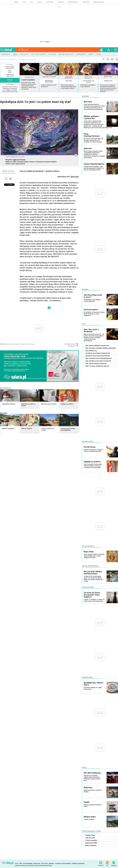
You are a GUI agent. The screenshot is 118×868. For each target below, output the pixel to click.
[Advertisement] (59, 24)
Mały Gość (86, 2)
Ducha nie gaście (91, 310)
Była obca (88, 102)
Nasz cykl (108, 77)
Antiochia (88, 149)
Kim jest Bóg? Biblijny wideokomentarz (93, 573)
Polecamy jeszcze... (88, 442)
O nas (16, 863)
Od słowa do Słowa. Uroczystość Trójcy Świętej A (92, 595)
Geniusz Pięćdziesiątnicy (94, 164)
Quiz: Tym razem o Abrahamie (91, 330)
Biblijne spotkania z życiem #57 (91, 117)
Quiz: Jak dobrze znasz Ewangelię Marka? (98, 358)
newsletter (101, 862)
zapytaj (40, 2)
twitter (117, 59)
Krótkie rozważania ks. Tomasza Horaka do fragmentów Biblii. (93, 450)
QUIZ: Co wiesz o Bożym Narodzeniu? (97, 366)
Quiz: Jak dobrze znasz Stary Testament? (98, 361)
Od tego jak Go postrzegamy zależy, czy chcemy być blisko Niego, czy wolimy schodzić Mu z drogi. (93, 579)
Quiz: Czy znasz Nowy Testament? (96, 364)
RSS (107, 862)
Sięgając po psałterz (92, 462)
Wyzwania (85, 290)
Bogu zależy (69, 81)
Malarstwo (88, 788)
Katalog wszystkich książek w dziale (93, 806)
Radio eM (61, 2)
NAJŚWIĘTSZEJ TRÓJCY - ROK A (49, 82)
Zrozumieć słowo (49, 77)
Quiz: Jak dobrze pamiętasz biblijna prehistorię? (100, 348)
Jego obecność (90, 838)
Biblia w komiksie (91, 845)
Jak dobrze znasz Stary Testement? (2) (97, 356)
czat (32, 2)
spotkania (50, 2)
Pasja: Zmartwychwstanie (92, 135)
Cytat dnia (10, 85)
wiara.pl (8, 50)
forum (16, 2)
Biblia (24, 50)
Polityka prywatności (78, 863)
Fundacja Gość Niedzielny (63, 863)
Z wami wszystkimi (28, 80)
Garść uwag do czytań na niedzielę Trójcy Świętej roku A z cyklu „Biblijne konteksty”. (68, 87)
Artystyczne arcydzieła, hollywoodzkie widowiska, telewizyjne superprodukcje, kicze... (92, 778)
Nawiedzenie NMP (91, 843)
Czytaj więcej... (29, 93)
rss (108, 59)
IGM (21, 863)
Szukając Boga (90, 835)
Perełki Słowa (90, 447)
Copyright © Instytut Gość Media (24, 866)
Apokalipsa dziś (108, 81)
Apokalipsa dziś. (68, 177)
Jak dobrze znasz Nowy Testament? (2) (98, 353)
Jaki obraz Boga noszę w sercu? (88, 82)
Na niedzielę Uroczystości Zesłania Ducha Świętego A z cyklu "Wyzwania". (94, 314)
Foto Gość (45, 863)
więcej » (10, 93)
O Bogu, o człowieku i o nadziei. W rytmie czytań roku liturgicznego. (94, 600)
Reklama (52, 863)
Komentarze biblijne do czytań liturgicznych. (93, 688)
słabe (17, 344)
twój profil (109, 50)
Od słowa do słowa (88, 587)
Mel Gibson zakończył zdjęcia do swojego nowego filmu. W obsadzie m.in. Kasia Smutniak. (94, 140)
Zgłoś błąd (114, 862)
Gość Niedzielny (73, 2)
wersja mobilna (99, 2)
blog (24, 2)
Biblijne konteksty (69, 77)
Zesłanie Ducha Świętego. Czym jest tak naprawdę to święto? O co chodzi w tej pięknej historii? (94, 168)
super (33, 344)
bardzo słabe (10, 344)
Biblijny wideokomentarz (90, 566)
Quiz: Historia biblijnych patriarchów (97, 346)
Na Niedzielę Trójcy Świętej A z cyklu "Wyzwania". (92, 301)
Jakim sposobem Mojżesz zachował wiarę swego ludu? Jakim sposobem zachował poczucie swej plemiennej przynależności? (94, 107)
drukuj (10, 179)
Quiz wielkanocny (91, 351)
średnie (22, 344)
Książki (87, 802)
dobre (28, 344)
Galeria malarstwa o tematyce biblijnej (93, 791)
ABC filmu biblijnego (92, 773)
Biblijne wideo (90, 817)
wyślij (6, 179)
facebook (112, 59)
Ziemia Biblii (4, 413)
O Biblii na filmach (89, 819)
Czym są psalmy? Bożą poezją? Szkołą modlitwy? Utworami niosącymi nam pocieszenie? (93, 466)
